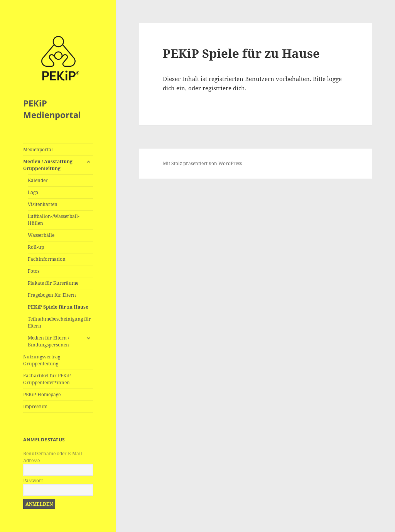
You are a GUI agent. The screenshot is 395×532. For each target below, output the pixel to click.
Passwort (33, 480)
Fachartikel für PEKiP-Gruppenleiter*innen (48, 379)
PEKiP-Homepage (42, 394)
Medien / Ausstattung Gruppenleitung (48, 165)
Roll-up (36, 247)
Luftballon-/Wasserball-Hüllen (54, 220)
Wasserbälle (41, 235)
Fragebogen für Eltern (52, 295)
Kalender (38, 180)
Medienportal (38, 149)
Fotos (34, 271)
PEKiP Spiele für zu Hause (58, 307)
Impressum (35, 406)
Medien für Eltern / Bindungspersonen (48, 341)
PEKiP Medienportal (52, 109)
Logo (33, 192)
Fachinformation (47, 259)
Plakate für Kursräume (53, 283)
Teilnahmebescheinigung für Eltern (59, 322)
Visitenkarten (43, 204)
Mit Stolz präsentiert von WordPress (202, 163)
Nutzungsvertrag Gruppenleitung (42, 360)
